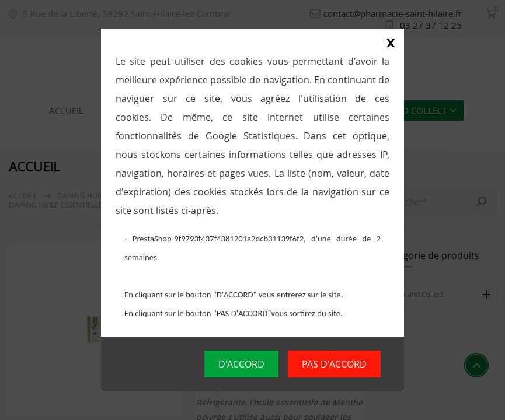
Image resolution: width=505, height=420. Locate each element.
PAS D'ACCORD (334, 364)
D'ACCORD (241, 364)
